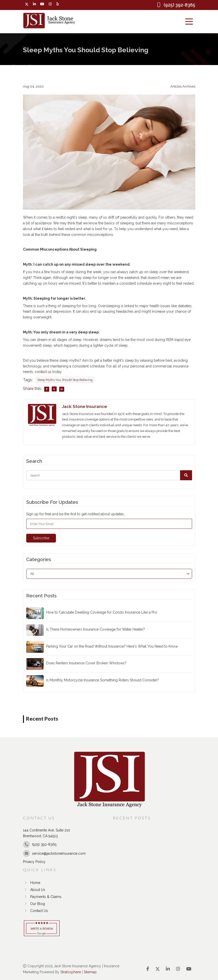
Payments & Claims (42, 897)
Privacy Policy (34, 862)
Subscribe (41, 538)
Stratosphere (71, 972)
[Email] (109, 524)
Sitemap (90, 972)
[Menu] (189, 22)
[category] (109, 574)
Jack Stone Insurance (84, 406)
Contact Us (35, 911)
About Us (34, 890)
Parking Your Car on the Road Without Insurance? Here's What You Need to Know (112, 646)
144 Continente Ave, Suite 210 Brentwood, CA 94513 (47, 833)
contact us (43, 372)
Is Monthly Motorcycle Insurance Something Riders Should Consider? (103, 680)
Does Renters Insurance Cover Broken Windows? (86, 663)
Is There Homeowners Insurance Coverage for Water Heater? (96, 629)
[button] (186, 475)
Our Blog (34, 904)
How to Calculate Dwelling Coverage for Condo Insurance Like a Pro (102, 612)
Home (32, 883)
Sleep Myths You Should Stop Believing (65, 380)
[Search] (109, 475)
